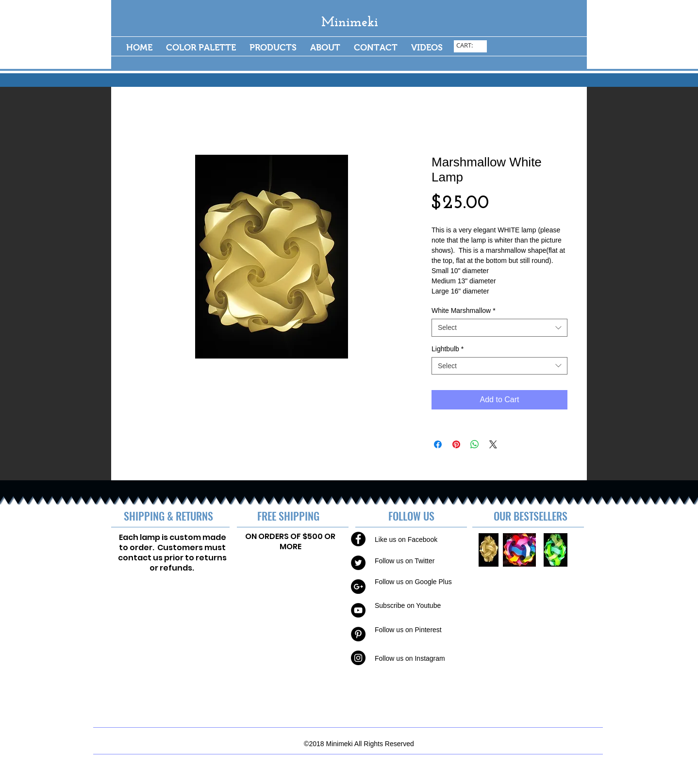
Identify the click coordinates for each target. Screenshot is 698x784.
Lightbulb (448, 349)
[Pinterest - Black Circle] (358, 634)
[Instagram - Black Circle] (358, 658)
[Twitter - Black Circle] (358, 563)
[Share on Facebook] (438, 444)
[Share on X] (493, 444)
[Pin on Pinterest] (456, 444)
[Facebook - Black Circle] (358, 539)
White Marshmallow (464, 310)
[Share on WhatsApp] (475, 444)
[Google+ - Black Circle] (358, 587)
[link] (471, 45)
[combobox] (499, 327)
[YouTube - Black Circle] (358, 610)
